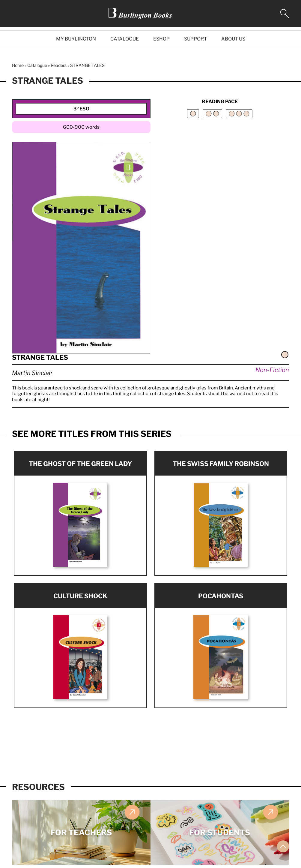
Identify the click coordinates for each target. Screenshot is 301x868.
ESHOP (161, 39)
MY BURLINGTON (76, 39)
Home (18, 65)
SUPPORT (195, 39)
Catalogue (37, 65)
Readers (59, 65)
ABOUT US (233, 39)
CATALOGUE (125, 39)
